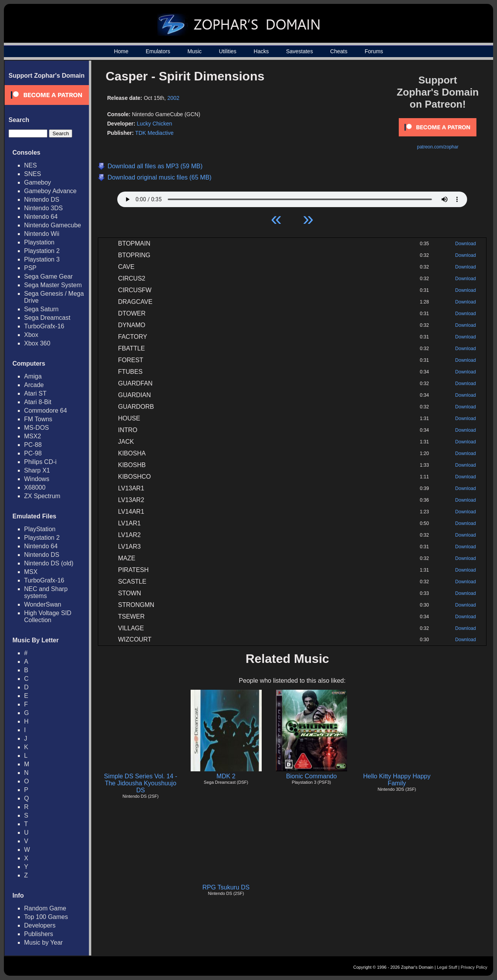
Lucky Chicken (154, 124)
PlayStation (40, 529)
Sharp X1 (37, 470)
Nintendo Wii (42, 234)
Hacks (261, 51)
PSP (30, 268)
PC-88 (33, 445)
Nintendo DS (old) (49, 563)
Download (465, 244)
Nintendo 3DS (43, 208)
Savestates (300, 51)
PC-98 (33, 453)
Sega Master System (53, 285)
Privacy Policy (474, 967)
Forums (374, 51)
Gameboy (37, 182)
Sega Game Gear (48, 276)
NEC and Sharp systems (46, 592)
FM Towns (38, 419)
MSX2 (33, 436)
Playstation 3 (42, 259)
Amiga (33, 376)
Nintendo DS (42, 200)
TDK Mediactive (154, 133)
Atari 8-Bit (38, 402)
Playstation (39, 242)
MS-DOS (36, 428)
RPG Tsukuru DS (226, 887)
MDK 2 (226, 776)
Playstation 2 (42, 251)
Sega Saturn (41, 309)
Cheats (339, 51)
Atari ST (35, 393)
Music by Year (43, 943)
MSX (31, 572)
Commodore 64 (45, 411)
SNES (33, 174)
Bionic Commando (312, 776)
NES (30, 165)
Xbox (31, 335)
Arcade (34, 385)
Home (121, 51)
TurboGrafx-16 (44, 326)
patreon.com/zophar (438, 147)
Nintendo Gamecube (53, 225)
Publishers (39, 934)
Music (195, 51)
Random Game (45, 908)
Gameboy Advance (50, 191)
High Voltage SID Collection (48, 616)
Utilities (228, 51)
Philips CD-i (40, 462)
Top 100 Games (46, 917)
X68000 (35, 487)
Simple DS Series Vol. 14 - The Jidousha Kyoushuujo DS (141, 783)
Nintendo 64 (41, 217)
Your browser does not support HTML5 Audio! (292, 197)
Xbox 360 (37, 343)
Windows (37, 479)
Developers (40, 925)
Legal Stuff (447, 967)
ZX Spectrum (42, 496)
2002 (173, 98)
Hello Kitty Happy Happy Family (397, 780)
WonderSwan (43, 604)
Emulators (158, 51)
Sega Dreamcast (47, 318)
